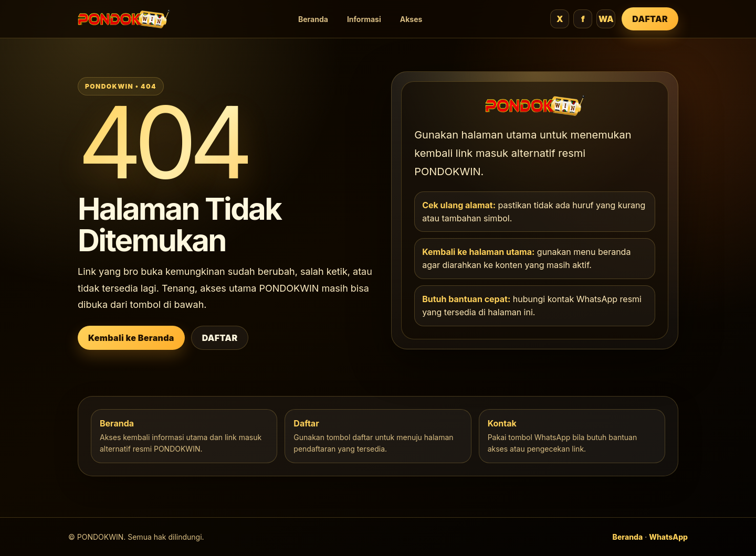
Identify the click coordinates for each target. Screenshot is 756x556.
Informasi (364, 19)
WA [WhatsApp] (606, 19)
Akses (411, 19)
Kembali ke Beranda (131, 338)
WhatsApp (668, 537)
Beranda (313, 19)
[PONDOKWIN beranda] (124, 19)
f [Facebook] (583, 19)
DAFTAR (650, 19)
